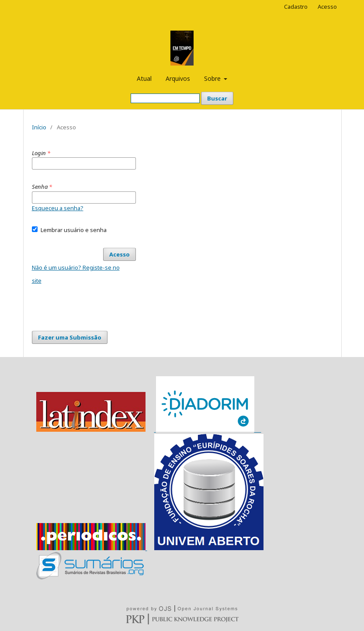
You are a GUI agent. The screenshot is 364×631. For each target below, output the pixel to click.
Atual (144, 78)
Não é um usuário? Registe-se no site (76, 274)
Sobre (213, 78)
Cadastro (296, 7)
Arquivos (178, 78)
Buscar (217, 98)
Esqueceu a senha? (58, 208)
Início (39, 127)
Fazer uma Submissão (70, 337)
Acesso (327, 7)
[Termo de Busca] (165, 98)
